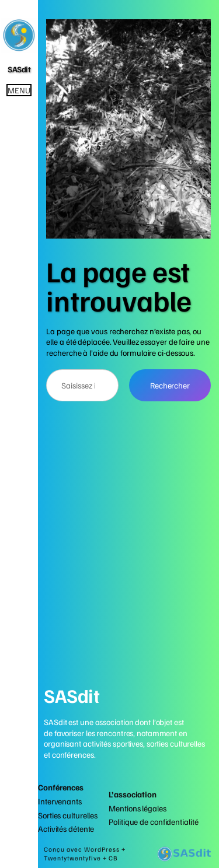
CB (113, 858)
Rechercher (170, 385)
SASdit (19, 69)
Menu (19, 90)
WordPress (103, 849)
